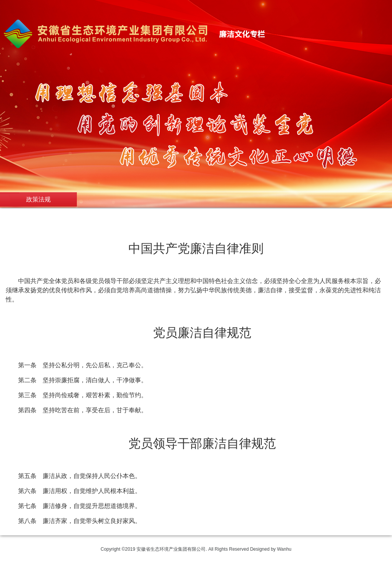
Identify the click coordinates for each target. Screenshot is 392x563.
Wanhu (284, 549)
